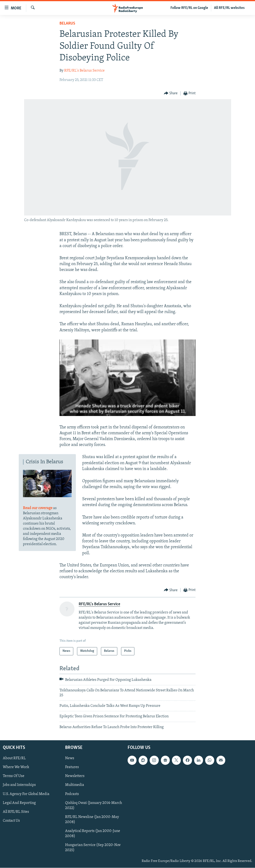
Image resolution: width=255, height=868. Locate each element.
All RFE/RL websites (229, 8)
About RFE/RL (14, 759)
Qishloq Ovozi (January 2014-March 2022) (94, 806)
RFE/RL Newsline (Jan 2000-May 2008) (92, 820)
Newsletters (75, 776)
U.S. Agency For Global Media (26, 794)
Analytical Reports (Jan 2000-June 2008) (93, 834)
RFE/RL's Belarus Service (84, 71)
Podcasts (72, 794)
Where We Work (16, 767)
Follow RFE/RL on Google (189, 8)
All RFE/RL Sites (16, 812)
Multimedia (75, 785)
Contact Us (11, 821)
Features (72, 767)
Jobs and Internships (19, 785)
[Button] (171, 93)
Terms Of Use (14, 776)
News (70, 759)
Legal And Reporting (19, 803)
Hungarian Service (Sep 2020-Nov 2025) (93, 848)
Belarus (67, 24)
